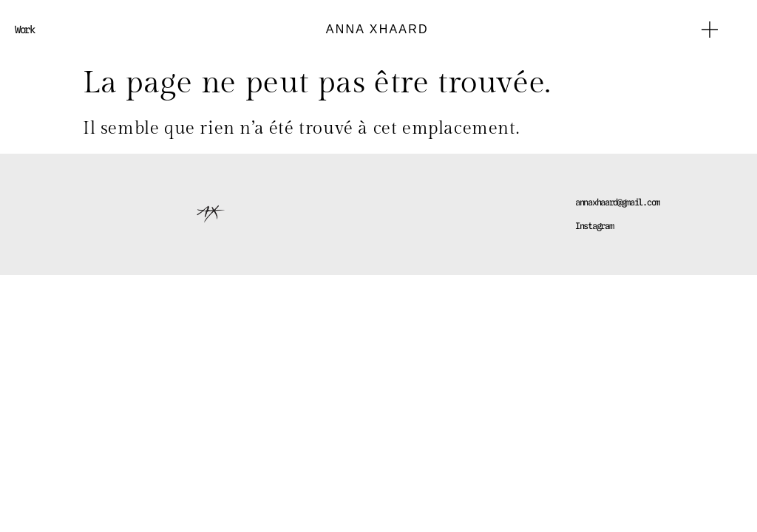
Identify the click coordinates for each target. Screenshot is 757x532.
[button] (710, 30)
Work (25, 30)
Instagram (594, 226)
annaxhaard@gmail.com (617, 202)
